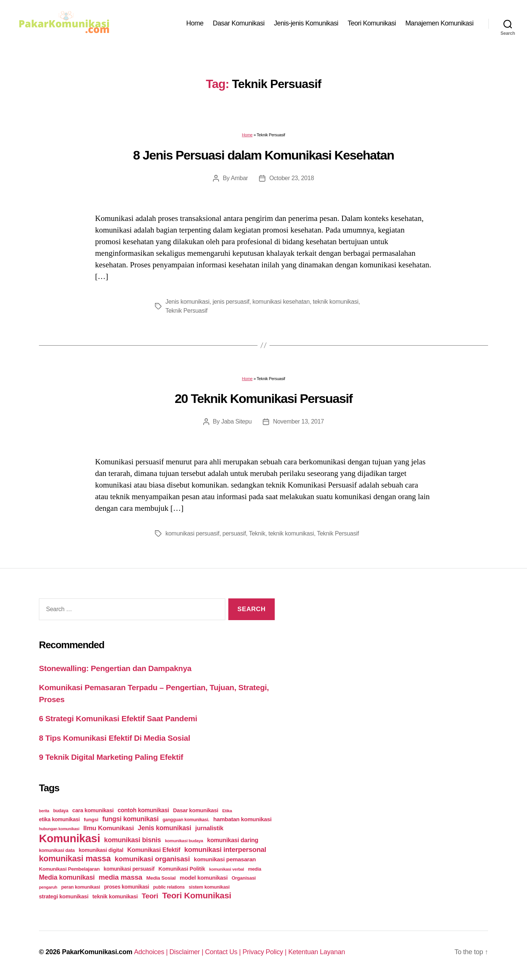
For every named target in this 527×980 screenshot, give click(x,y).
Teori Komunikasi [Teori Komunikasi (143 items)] (197, 895)
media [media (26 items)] (254, 869)
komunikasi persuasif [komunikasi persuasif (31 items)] (129, 869)
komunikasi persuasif (192, 533)
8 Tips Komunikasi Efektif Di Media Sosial (115, 738)
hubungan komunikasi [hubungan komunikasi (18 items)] (59, 829)
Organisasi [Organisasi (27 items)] (244, 878)
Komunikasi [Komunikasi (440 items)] (70, 838)
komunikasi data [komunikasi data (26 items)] (57, 850)
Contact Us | (224, 952)
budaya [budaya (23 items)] (61, 811)
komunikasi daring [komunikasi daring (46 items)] (233, 840)
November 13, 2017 (298, 421)
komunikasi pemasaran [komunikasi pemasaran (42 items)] (225, 859)
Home (195, 23)
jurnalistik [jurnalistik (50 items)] (209, 828)
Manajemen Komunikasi (439, 23)
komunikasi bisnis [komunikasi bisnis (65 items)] (132, 840)
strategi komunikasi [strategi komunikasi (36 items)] (64, 896)
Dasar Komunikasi (239, 23)
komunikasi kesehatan (281, 302)
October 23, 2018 (291, 178)
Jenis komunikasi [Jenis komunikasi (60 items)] (165, 828)
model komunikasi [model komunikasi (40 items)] (204, 878)
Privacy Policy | (265, 952)
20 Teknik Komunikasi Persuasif (264, 398)
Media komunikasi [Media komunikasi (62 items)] (67, 877)
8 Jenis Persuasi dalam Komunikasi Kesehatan (263, 155)
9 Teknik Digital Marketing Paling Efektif (111, 757)
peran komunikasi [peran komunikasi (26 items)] (80, 887)
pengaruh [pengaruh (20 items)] (48, 887)
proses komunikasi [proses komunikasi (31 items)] (127, 887)
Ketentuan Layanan (317, 952)
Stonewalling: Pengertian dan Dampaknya (115, 668)
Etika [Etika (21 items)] (227, 811)
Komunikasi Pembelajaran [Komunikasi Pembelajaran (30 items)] (69, 869)
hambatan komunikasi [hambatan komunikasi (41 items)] (243, 819)
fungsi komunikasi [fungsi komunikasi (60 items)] (130, 819)
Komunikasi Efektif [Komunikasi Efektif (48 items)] (154, 850)
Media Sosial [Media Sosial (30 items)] (161, 878)
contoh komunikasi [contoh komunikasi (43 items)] (143, 810)
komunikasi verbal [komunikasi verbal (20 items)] (227, 869)
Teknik (257, 533)
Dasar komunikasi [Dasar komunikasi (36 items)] (196, 810)
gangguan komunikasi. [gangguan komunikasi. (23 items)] (186, 820)
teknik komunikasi (336, 302)
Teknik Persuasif (186, 311)
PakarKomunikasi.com (97, 952)
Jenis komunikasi (188, 302)
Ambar (240, 178)
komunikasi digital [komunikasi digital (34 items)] (101, 850)
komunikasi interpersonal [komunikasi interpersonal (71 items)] (225, 849)
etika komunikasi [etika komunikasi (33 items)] (59, 819)
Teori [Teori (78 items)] (150, 896)
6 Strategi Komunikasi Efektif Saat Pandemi (118, 718)
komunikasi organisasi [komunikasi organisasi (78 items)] (152, 859)
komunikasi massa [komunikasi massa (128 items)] (75, 858)
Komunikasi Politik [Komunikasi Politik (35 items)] (182, 869)
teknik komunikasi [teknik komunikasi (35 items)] (115, 896)
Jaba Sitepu (237, 421)
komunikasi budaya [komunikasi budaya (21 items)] (184, 841)
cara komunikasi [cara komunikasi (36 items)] (93, 810)
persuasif (234, 533)
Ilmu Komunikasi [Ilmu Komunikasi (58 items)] (109, 828)
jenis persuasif (231, 302)
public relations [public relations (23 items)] (169, 887)
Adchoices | (152, 952)
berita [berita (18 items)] (44, 811)
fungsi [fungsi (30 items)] (91, 820)
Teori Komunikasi (372, 23)
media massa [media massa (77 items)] (121, 877)
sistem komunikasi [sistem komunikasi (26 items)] (209, 887)
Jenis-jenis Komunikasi (306, 23)
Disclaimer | (187, 952)
